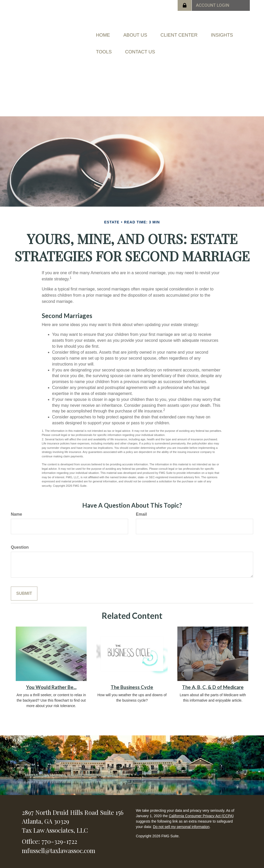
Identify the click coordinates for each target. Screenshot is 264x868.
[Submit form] (24, 583)
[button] (146, 33)
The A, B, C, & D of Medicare (213, 676)
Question (20, 536)
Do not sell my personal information (181, 816)
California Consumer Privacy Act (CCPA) (201, 805)
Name (16, 503)
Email (141, 503)
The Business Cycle (132, 676)
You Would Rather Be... (51, 676)
